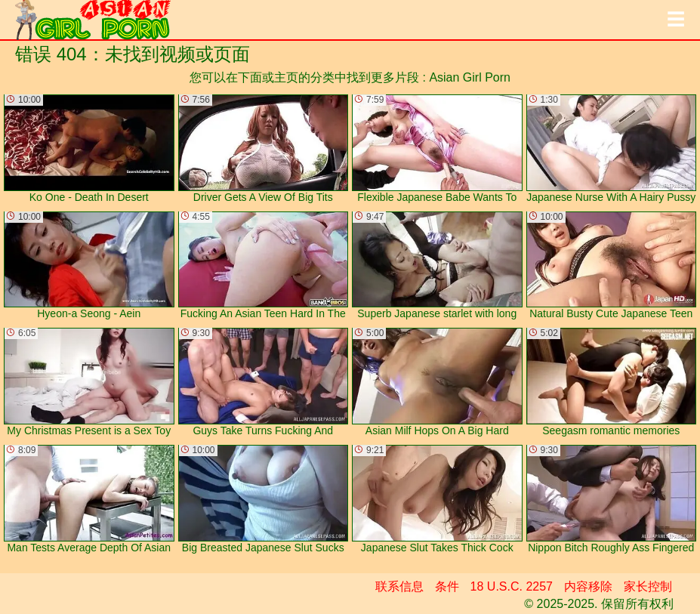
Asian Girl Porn (470, 77)
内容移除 (588, 586)
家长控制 (648, 586)
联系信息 (399, 586)
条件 (447, 586)
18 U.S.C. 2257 (512, 586)
